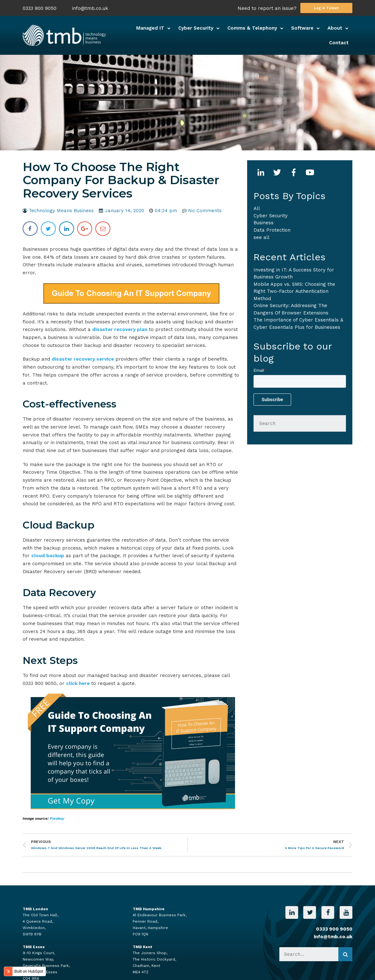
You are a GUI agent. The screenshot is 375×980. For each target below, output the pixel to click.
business (264, 223)
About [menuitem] (335, 28)
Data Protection (272, 230)
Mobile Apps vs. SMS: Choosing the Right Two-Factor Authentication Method (294, 291)
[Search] (300, 423)
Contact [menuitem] (339, 43)
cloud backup (48, 556)
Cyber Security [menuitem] (196, 28)
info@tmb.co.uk (90, 8)
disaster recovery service (83, 359)
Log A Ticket (326, 8)
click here (78, 683)
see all (261, 237)
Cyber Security (271, 216)
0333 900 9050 (40, 8)
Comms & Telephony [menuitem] (252, 28)
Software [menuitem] (302, 28)
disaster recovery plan (120, 329)
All (257, 208)
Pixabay (57, 818)
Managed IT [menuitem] (150, 28)
